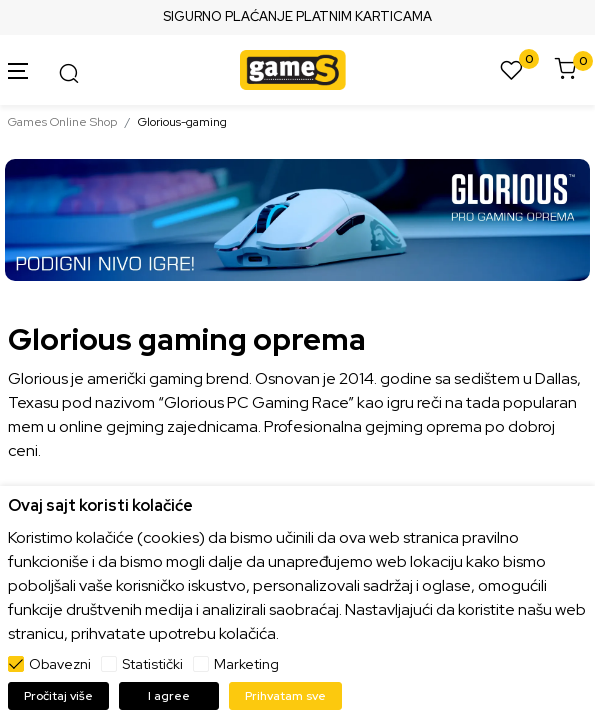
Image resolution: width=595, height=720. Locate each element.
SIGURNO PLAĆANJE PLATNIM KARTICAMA (297, 17)
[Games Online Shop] (293, 68)
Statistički (152, 664)
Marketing (246, 664)
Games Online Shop (62, 122)
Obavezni (60, 664)
